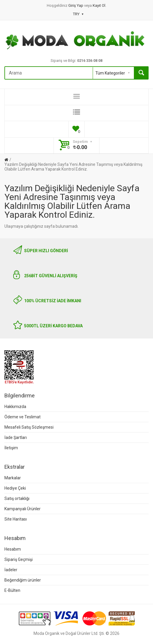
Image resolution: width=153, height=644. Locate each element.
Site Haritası (16, 519)
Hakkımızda (15, 407)
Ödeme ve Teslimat (23, 417)
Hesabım (13, 549)
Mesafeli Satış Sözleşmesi (29, 427)
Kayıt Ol (99, 5)
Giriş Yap (76, 5)
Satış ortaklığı (17, 498)
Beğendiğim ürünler (23, 580)
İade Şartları (16, 437)
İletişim (11, 448)
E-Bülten (12, 590)
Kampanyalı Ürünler (23, 509)
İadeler (11, 570)
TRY (78, 14)
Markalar (13, 478)
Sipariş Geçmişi (19, 559)
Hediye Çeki (15, 488)
